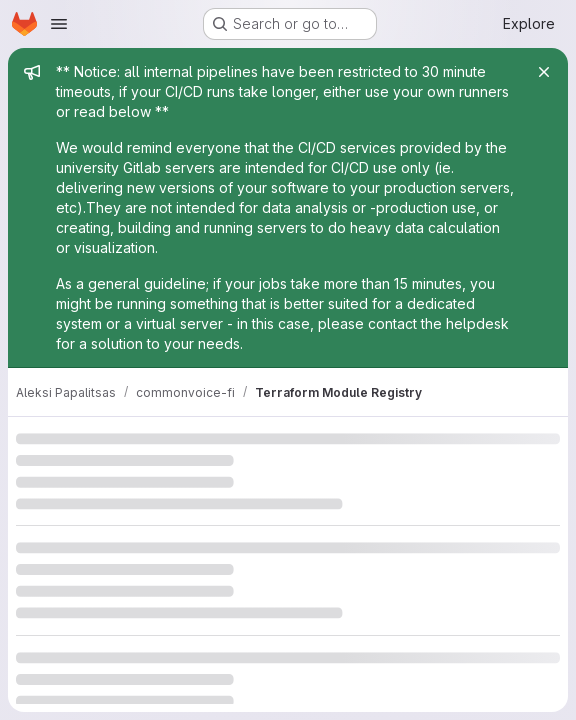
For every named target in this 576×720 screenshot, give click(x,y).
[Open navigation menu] (59, 24)
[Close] (544, 72)
